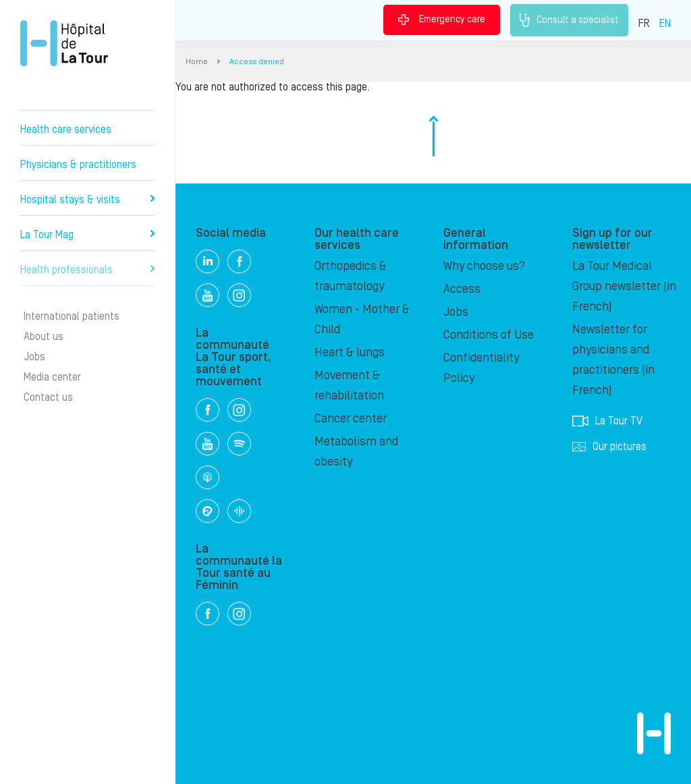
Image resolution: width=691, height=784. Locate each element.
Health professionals (87, 270)
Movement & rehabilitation (349, 386)
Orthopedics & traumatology (351, 276)
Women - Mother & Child (362, 319)
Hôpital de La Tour (64, 43)
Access (462, 289)
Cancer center (351, 419)
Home (197, 62)
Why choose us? (484, 266)
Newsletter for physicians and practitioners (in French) (613, 360)
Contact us (48, 397)
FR (644, 24)
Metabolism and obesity (356, 452)
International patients (72, 316)
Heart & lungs (350, 353)
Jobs (34, 357)
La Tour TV (607, 421)
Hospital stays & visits (87, 200)
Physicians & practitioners (78, 165)
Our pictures (609, 447)
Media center (52, 377)
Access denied (257, 62)
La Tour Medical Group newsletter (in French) (624, 286)
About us (44, 337)
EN (665, 24)
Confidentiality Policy (481, 368)
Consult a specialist (569, 20)
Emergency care (442, 20)
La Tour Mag (87, 235)
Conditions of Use (489, 335)
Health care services (66, 130)
